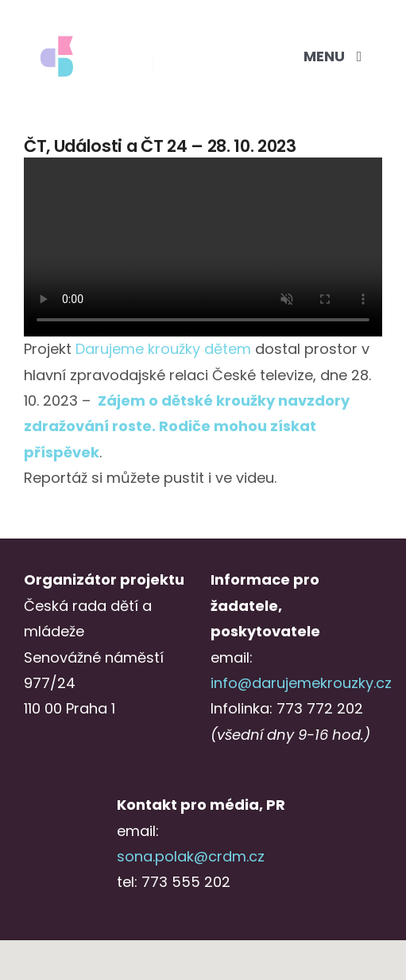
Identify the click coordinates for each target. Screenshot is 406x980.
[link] (163, 349)
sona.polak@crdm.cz (191, 856)
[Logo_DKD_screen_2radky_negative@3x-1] (110, 39)
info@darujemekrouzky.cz (301, 683)
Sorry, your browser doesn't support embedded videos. (203, 247)
